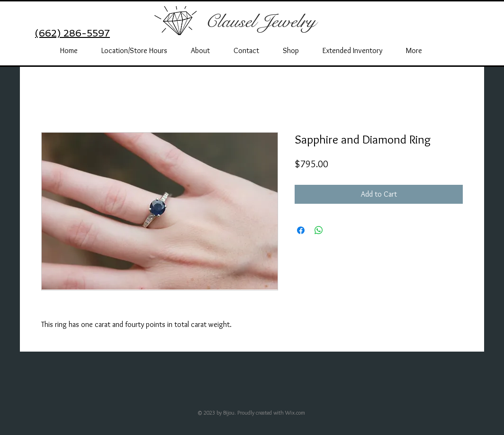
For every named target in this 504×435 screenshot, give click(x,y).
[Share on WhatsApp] (319, 230)
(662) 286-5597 (72, 33)
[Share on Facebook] (301, 230)
